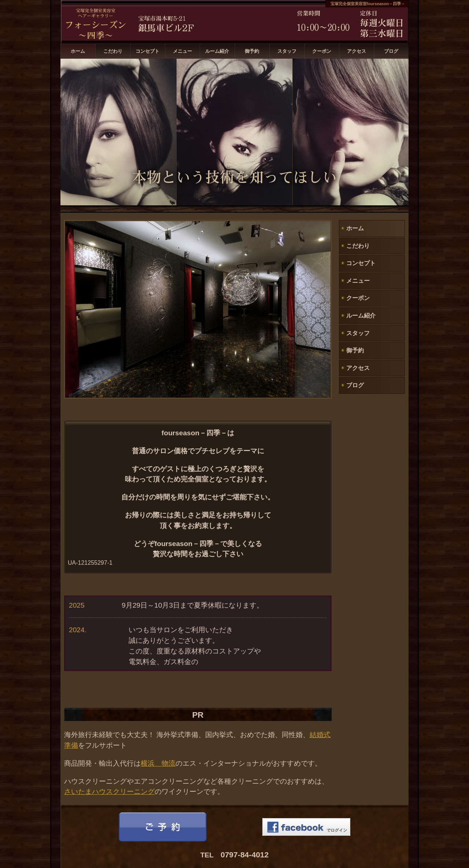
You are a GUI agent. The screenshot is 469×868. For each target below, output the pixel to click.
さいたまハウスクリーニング (109, 792)
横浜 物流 (158, 763)
